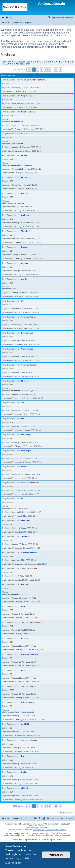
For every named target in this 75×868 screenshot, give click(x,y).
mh (23, 301)
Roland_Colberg (28, 112)
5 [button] (49, 69)
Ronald (24, 247)
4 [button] (45, 69)
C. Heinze (25, 638)
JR (22, 403)
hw (23, 756)
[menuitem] (9, 18)
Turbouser (26, 536)
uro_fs (24, 279)
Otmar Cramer (36, 622)
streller (24, 155)
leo (23, 419)
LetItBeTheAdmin (38, 80)
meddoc (25, 584)
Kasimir (34, 365)
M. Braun (25, 177)
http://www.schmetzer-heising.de (15, 508)
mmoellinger (27, 435)
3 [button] (41, 69)
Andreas (25, 215)
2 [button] (38, 69)
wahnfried (26, 520)
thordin (24, 467)
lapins (33, 317)
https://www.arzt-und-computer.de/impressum (49, 829)
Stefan (24, 772)
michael (34, 568)
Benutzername (8, 76)
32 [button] (56, 69)
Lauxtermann (27, 333)
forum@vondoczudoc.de (40, 828)
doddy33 (25, 724)
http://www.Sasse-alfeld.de (13, 143)
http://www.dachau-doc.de (12, 121)
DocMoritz (35, 483)
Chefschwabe (27, 349)
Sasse (24, 134)
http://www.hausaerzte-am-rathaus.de (17, 165)
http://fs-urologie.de (10, 289)
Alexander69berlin (29, 552)
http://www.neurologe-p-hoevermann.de (18, 712)
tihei (23, 499)
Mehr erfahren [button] (14, 863)
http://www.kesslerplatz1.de (13, 203)
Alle (28, 62)
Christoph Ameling (29, 654)
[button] (29, 69)
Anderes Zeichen (23, 64)
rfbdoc (33, 686)
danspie (34, 740)
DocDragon (26, 451)
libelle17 (25, 381)
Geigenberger (27, 96)
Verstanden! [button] (56, 855)
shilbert (25, 788)
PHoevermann (27, 702)
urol (23, 606)
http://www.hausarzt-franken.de (14, 594)
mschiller (25, 193)
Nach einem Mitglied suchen (13, 62)
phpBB (27, 840)
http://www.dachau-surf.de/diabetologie (18, 391)
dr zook (25, 263)
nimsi (24, 670)
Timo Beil (25, 231)
